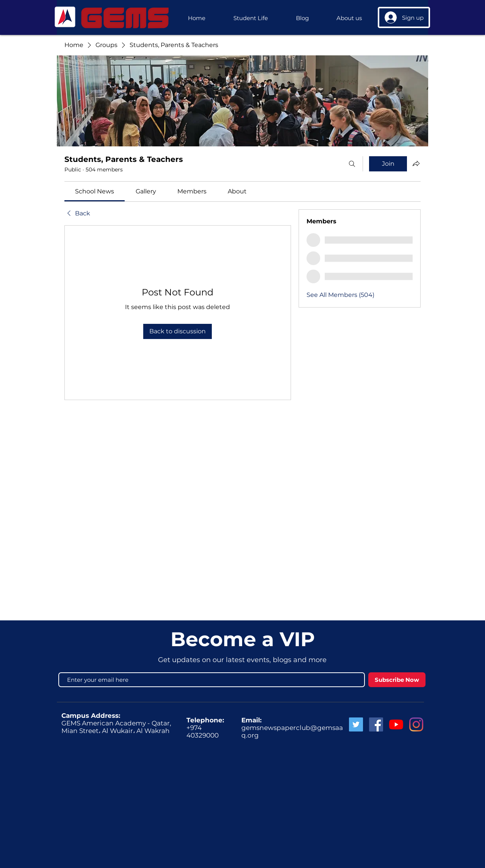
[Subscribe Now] (397, 680)
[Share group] (416, 163)
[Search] (352, 164)
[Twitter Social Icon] (356, 724)
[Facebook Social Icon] (376, 724)
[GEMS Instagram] (416, 724)
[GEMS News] (396, 724)
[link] (95, 191)
